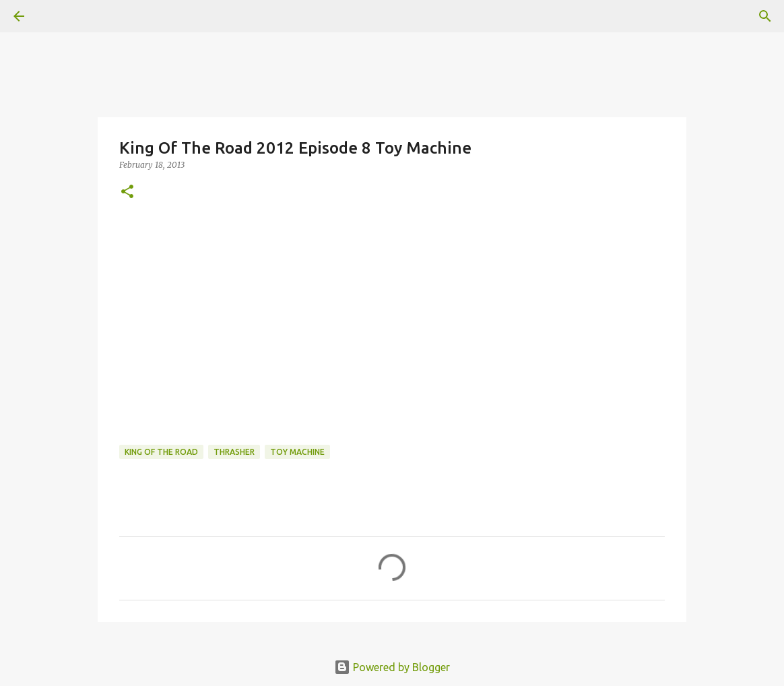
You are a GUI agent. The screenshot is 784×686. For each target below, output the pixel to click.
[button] (127, 192)
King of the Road (161, 452)
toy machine (297, 452)
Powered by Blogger (392, 667)
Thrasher (234, 452)
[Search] (765, 16)
